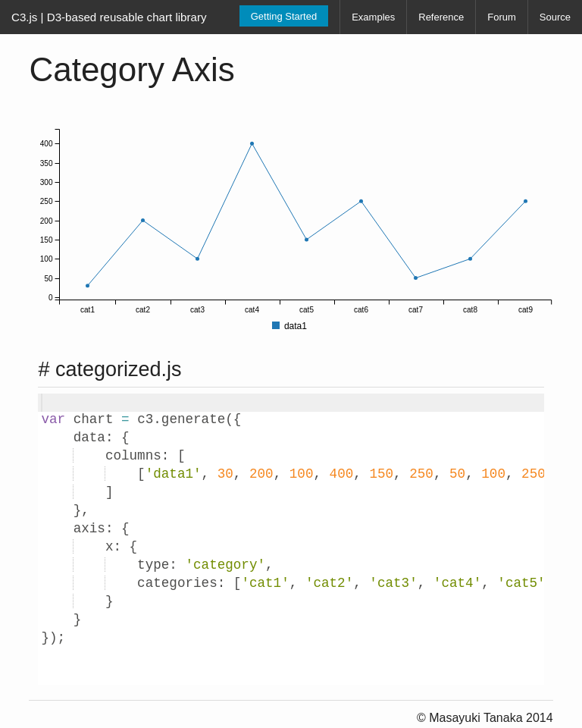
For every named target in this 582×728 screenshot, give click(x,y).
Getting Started (284, 16)
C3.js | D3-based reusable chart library (109, 17)
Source (555, 17)
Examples (373, 17)
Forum (502, 17)
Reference (441, 17)
